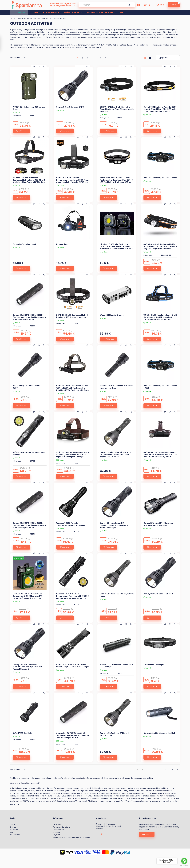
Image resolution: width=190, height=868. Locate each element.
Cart (12, 832)
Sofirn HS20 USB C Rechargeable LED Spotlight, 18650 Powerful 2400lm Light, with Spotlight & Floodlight (73, 454)
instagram (102, 834)
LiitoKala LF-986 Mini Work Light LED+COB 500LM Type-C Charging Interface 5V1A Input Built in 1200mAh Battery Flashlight (116, 248)
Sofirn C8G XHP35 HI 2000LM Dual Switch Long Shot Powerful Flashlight (72, 666)
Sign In (13, 824)
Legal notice (58, 824)
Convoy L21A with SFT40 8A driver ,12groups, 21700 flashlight (158, 524)
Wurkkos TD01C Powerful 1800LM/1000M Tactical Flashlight (71, 524)
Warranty (100, 828)
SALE (36, 12)
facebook (97, 834)
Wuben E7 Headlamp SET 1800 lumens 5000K (160, 387)
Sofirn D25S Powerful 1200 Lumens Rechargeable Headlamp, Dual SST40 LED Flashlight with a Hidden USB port (116, 180)
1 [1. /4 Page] (78, 58)
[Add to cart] (21, 131)
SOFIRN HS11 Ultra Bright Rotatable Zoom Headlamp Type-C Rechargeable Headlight (117, 109)
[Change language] (139, 5)
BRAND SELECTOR (51, 12)
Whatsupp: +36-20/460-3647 (63, 4)
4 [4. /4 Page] (93, 58)
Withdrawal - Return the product (109, 826)
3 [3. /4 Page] (88, 58)
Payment (56, 835)
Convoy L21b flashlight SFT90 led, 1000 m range (115, 734)
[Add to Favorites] (39, 67)
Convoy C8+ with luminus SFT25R (158, 594)
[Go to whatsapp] (184, 861)
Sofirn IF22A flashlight (22, 733)
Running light (62, 244)
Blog (121, 12)
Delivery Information (73, 12)
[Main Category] (11, 18)
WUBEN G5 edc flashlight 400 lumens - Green (30, 108)
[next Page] (100, 58)
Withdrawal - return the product (101, 12)
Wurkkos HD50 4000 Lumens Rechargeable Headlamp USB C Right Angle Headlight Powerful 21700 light (29, 180)
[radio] (150, 58)
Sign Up (13, 827)
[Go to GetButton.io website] (184, 866)
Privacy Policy (58, 830)
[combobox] (107, 5)
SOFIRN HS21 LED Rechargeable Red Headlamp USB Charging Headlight (72, 316)
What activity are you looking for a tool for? (33, 18)
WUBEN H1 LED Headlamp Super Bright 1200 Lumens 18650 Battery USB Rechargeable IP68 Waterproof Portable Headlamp (160, 318)
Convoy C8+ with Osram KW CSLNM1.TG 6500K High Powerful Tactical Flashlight (114, 525)
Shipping (56, 832)
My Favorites (15, 835)
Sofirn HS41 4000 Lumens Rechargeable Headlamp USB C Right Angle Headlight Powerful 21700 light (72, 180)
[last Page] (105, 58)
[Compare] (34, 67)
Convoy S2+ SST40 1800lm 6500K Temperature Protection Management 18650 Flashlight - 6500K (29, 525)
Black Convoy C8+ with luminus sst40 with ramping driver (116, 387)
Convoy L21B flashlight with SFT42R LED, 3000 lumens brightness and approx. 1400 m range (115, 454)
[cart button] (174, 5)
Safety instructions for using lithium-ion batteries (72, 837)
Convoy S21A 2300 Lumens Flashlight (160, 733)
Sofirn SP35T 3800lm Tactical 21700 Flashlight (29, 453)
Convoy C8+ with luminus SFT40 (70, 107)
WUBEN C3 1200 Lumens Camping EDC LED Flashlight (117, 666)
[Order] (168, 58)
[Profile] (160, 5)
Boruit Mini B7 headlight (154, 665)
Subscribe (146, 834)
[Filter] (3, 44)
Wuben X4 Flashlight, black (24, 244)
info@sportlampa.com (65, 6)
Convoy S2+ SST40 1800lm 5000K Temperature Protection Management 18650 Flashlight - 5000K (29, 317)
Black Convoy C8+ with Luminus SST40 (27, 387)
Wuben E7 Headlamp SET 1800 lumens (160, 178)
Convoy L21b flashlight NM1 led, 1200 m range (117, 595)
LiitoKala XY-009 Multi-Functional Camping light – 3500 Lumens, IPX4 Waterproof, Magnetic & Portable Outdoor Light (28, 597)
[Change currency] (147, 5)
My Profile (14, 830)
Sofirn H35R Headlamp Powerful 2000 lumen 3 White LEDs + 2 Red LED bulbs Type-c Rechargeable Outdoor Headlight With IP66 (160, 110)
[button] (20, 12)
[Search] (129, 5)
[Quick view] (44, 67)
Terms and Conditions (62, 827)
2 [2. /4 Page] (83, 58)
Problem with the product (106, 824)
